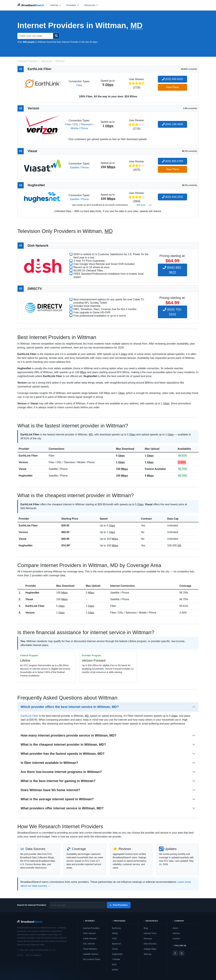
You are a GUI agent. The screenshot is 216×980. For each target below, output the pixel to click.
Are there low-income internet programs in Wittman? (61, 772)
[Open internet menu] (56, 5)
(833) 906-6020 (172, 79)
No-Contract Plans (92, 959)
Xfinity (115, 933)
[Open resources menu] (91, 5)
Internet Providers (91, 928)
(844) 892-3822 (172, 270)
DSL (76, 124)
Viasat (22, 469)
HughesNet (25, 476)
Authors (176, 933)
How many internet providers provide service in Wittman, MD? (69, 735)
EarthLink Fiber (28, 456)
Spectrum (116, 944)
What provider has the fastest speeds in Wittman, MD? (63, 754)
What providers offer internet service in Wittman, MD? (62, 808)
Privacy (20, 955)
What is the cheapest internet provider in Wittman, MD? (63, 745)
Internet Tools (150, 933)
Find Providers (119, 905)
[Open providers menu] (73, 5)
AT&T (114, 938)
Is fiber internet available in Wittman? (49, 763)
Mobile (74, 128)
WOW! (115, 970)
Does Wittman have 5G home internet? (50, 790)
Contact (176, 938)
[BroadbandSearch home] (31, 5)
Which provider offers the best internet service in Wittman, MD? (70, 707)
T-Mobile (116, 959)
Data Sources (150, 944)
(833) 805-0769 (172, 161)
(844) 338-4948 (172, 124)
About (175, 928)
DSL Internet (89, 944)
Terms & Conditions (33, 955)
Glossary (148, 938)
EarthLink (116, 928)
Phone (84, 128)
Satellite (74, 167)
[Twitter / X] (182, 953)
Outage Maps (150, 949)
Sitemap (148, 954)
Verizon (23, 462)
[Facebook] (175, 953)
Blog (146, 928)
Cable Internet (90, 938)
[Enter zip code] (77, 905)
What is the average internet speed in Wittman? (57, 799)
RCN (114, 964)
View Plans (172, 87)
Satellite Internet (91, 954)
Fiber (79, 85)
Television (86, 124)
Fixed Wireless (90, 949)
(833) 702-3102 (172, 312)
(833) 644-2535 (172, 197)
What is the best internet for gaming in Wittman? (58, 781)
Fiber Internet (89, 933)
